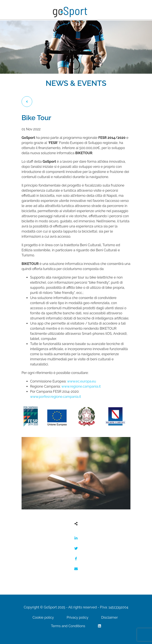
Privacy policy (77, 617)
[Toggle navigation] (93, 13)
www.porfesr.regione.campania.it (56, 397)
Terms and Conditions (68, 626)
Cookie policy (43, 617)
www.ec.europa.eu (82, 381)
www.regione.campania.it (81, 386)
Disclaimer (110, 617)
